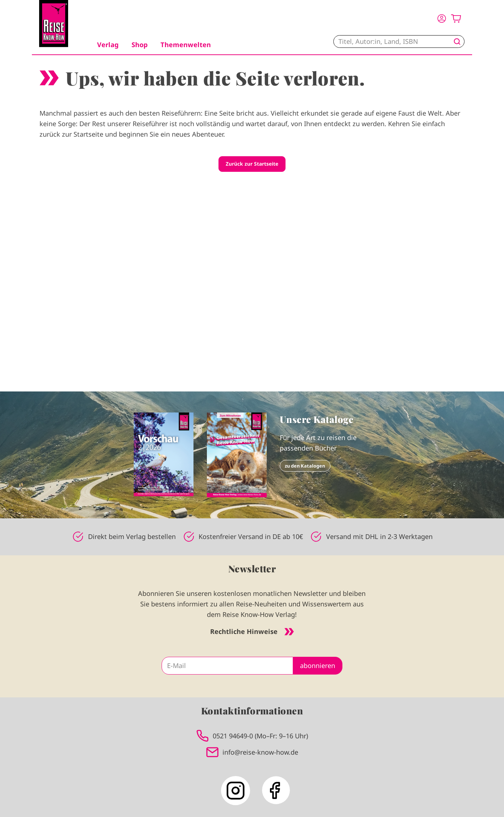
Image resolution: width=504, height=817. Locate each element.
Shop (139, 45)
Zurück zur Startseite (252, 164)
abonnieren (318, 665)
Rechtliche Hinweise (252, 631)
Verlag (108, 45)
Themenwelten (186, 45)
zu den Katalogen (305, 466)
